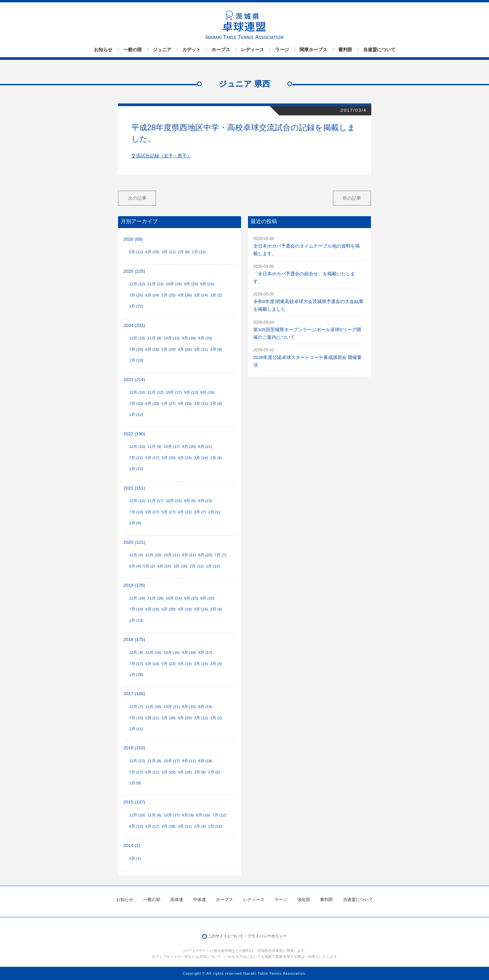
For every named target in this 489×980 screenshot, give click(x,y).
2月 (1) (214, 512)
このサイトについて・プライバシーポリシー (247, 936)
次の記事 (137, 198)
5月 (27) (169, 404)
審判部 (345, 50)
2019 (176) (134, 585)
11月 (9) (154, 338)
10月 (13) (172, 338)
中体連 (200, 900)
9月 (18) (189, 338)
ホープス (221, 50)
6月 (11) (152, 718)
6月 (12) (136, 826)
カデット (191, 50)
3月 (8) (200, 772)
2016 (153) (134, 748)
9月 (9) (188, 815)
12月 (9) (136, 652)
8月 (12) (205, 501)
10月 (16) (174, 284)
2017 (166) (134, 694)
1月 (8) (135, 783)
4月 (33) (185, 404)
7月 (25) (136, 295)
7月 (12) (219, 815)
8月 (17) (205, 652)
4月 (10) (164, 566)
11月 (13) (156, 284)
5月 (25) (169, 295)
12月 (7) (136, 707)
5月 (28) (169, 718)
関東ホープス (313, 50)
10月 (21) (172, 707)
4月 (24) (185, 458)
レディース (253, 50)
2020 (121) (134, 542)
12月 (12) (137, 284)
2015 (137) (134, 802)
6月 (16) (152, 349)
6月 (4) (135, 566)
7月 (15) (136, 718)
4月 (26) (152, 252)
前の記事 (352, 198)
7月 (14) (136, 609)
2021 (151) (134, 488)
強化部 (304, 900)
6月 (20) (152, 404)
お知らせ (103, 50)
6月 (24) (152, 295)
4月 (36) (185, 295)
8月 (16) (207, 284)
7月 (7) (221, 555)
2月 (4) (216, 664)
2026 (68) (133, 239)
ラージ (282, 50)
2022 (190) (134, 434)
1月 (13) (136, 360)
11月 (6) (154, 761)
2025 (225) (134, 271)
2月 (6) (216, 458)
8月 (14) (205, 707)
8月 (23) (205, 555)
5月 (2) (149, 566)
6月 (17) (152, 458)
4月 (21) (185, 512)
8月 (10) (207, 598)
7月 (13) (136, 512)
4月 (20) (185, 718)
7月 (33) (136, 404)
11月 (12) (156, 392)
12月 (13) (137, 338)
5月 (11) (136, 252)
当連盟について (379, 50)
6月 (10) (152, 664)
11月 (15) (154, 555)
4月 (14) (185, 664)
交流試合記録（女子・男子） (161, 156)
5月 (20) (169, 458)
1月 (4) (135, 523)
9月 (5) (190, 501)
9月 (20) (191, 284)
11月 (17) (156, 501)
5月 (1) (135, 858)
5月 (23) (169, 664)
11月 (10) (154, 707)
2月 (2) (216, 295)
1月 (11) (136, 469)
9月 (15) (191, 598)
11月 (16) (154, 652)
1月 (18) (136, 675)
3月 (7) (200, 512)
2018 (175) (134, 639)
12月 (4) (136, 555)
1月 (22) (136, 306)
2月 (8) (184, 252)
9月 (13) (191, 392)
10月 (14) (174, 598)
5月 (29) (169, 349)
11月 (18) (156, 598)
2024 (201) (134, 325)
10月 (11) (172, 555)
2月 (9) (216, 609)
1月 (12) (199, 252)
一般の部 (133, 50)
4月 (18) (185, 609)
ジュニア (162, 50)
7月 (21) (136, 458)
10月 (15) (174, 501)
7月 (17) (136, 664)
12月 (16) (137, 598)
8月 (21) (205, 447)
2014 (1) (132, 845)
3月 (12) (201, 718)
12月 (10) (137, 392)
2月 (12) (197, 566)
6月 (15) (152, 609)
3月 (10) (181, 566)
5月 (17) (152, 826)
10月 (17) (174, 392)
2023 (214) (134, 380)
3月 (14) (201, 295)
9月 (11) (189, 555)
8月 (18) (207, 392)
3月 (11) (169, 252)
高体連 (177, 900)
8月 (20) (205, 338)
